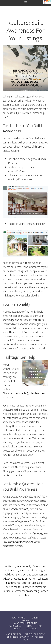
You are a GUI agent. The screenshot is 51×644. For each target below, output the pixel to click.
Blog (30, 626)
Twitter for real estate (33, 593)
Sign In (17, 629)
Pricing (26, 621)
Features (35, 618)
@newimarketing (12, 538)
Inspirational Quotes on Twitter (20, 571)
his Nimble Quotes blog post (30, 393)
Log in (26, 640)
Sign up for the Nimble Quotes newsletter (21, 544)
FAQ (40, 626)
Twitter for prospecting (26, 591)
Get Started (15, 626)
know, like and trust (13, 332)
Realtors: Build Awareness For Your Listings (26, 31)
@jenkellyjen (39, 534)
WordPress (38, 637)
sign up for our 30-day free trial (25, 507)
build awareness (13, 575)
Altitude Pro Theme (35, 634)
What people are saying (26, 623)
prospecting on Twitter (23, 579)
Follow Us (32, 629)
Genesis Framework (20, 637)
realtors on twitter (24, 587)
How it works (18, 618)
